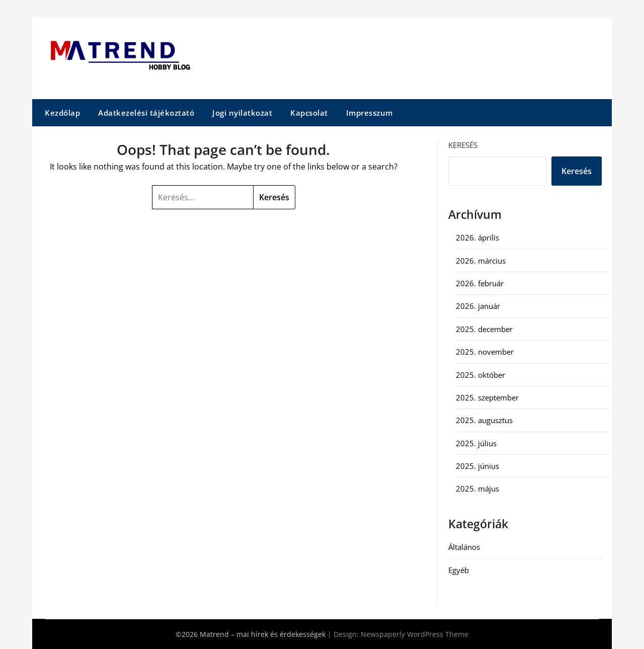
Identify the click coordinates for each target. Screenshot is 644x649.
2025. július (476, 443)
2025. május (477, 489)
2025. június (477, 466)
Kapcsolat (309, 113)
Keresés (463, 145)
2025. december (484, 329)
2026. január (478, 306)
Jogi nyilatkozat (242, 113)
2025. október (480, 375)
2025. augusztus (484, 420)
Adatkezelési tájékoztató (146, 113)
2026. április (477, 237)
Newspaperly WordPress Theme (415, 634)
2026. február (480, 283)
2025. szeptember (487, 397)
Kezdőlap (62, 113)
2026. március (481, 261)
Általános (464, 547)
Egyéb (459, 570)
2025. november (485, 352)
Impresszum (370, 113)
